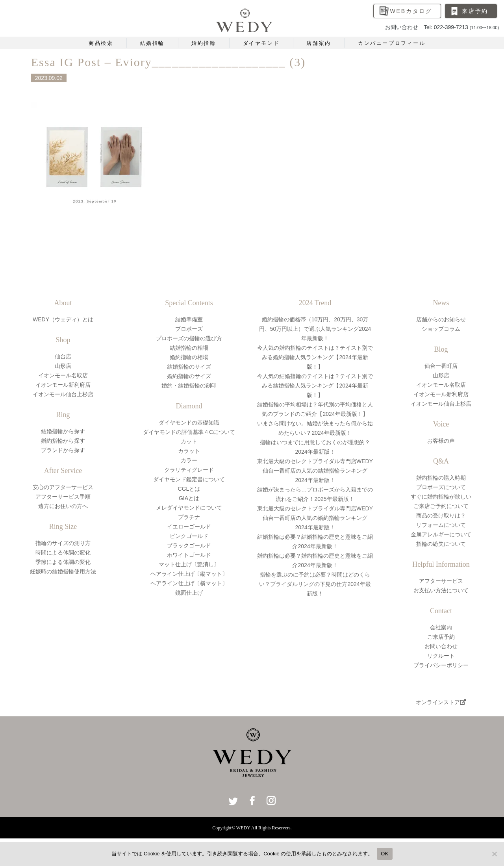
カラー (189, 460)
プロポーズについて (441, 487)
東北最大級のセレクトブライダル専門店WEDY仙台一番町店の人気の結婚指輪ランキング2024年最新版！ (315, 471)
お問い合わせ (441, 646)
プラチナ (189, 517)
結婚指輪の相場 (189, 348)
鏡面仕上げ (189, 593)
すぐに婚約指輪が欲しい (441, 497)
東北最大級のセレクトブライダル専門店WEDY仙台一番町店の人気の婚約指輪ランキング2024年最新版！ (315, 518)
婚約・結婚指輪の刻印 (189, 386)
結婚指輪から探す (63, 431)
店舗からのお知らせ (441, 319)
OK (384, 854)
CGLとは (189, 489)
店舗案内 (319, 43)
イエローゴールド (189, 527)
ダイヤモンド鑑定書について (189, 479)
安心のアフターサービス (63, 487)
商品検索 (101, 43)
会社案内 (441, 627)
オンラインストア (441, 702)
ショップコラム (441, 329)
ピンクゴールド (189, 536)
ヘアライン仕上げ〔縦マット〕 (189, 574)
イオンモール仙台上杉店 (63, 394)
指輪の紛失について (441, 544)
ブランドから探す (63, 450)
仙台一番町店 (441, 366)
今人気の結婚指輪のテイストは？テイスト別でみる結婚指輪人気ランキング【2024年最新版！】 (315, 386)
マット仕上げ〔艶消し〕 (189, 564)
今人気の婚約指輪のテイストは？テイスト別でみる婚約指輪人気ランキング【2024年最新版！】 (315, 357)
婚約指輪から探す (63, 441)
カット (189, 441)
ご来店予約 (441, 637)
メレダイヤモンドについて (189, 508)
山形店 (63, 366)
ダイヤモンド (261, 43)
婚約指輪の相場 (189, 357)
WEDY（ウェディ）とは (63, 319)
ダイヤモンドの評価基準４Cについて (189, 432)
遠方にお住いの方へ (63, 506)
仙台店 (63, 356)
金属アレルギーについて (441, 534)
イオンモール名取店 (63, 375)
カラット (189, 451)
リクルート (441, 656)
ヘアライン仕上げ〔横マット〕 (189, 583)
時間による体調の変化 (63, 553)
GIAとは (189, 498)
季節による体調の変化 (63, 562)
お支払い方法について (441, 590)
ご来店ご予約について (441, 506)
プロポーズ (189, 329)
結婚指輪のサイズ (189, 367)
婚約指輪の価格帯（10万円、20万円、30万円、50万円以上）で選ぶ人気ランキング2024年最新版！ (315, 329)
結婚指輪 (152, 43)
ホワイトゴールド (189, 555)
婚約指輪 (204, 43)
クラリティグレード (189, 470)
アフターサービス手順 (63, 497)
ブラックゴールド (189, 545)
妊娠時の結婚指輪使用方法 (63, 571)
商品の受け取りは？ (441, 516)
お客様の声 (441, 441)
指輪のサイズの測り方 (63, 543)
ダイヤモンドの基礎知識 (189, 423)
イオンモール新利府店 (63, 385)
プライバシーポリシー (441, 665)
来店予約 (475, 11)
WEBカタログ (411, 11)
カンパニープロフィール (392, 43)
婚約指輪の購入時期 (441, 478)
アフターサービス (441, 581)
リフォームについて (441, 525)
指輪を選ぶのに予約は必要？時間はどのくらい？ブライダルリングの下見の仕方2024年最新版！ (315, 584)
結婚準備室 (189, 319)
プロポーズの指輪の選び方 (189, 338)
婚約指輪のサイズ (189, 376)
